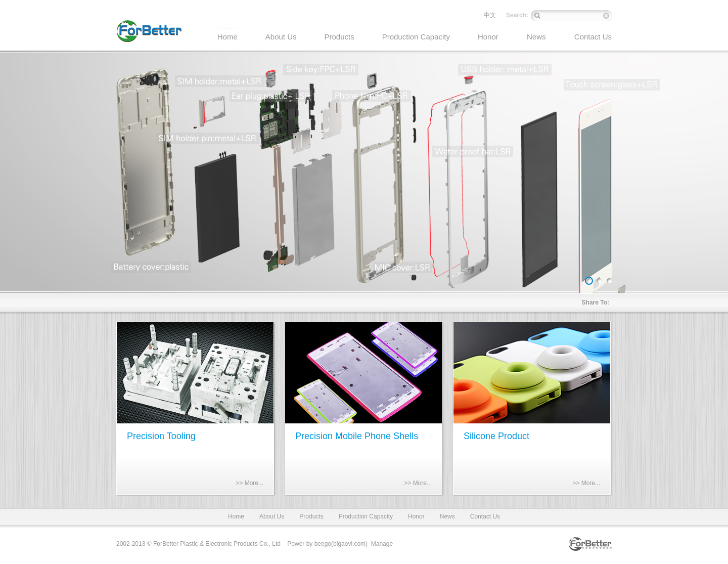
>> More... (249, 483)
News (447, 516)
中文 (490, 15)
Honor (416, 516)
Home (236, 516)
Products (311, 516)
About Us (272, 516)
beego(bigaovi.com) (341, 544)
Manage (382, 544)
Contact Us (485, 516)
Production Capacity (366, 516)
